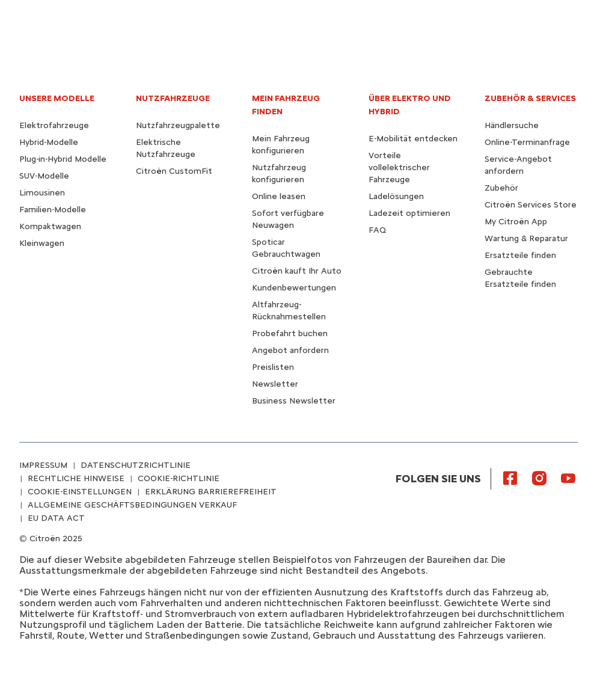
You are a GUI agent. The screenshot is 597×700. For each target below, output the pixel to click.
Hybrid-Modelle (49, 142)
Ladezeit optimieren (409, 213)
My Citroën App (516, 222)
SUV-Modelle (44, 176)
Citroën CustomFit (174, 171)
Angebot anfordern (290, 350)
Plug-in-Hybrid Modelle (63, 159)
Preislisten (273, 367)
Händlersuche (512, 125)
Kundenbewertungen (294, 288)
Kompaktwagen (50, 226)
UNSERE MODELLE (57, 98)
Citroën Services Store (531, 205)
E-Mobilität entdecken (413, 139)
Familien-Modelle (53, 210)
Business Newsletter (294, 401)
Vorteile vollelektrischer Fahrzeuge (399, 167)
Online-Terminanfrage (527, 142)
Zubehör (501, 188)
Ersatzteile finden (520, 255)
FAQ (377, 230)
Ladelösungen (396, 196)
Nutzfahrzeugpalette (178, 125)
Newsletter (275, 384)
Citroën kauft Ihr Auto (297, 271)
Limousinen (42, 193)
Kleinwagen (42, 243)
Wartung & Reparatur (526, 238)
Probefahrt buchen (290, 333)
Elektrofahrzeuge (54, 125)
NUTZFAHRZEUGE (173, 98)
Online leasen (279, 196)
